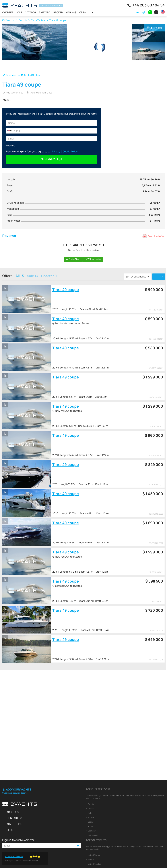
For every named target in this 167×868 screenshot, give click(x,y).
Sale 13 (32, 276)
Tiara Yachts (38, 20)
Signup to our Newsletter (18, 840)
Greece (91, 809)
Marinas (71, 12)
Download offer (156, 236)
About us (13, 812)
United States (32, 75)
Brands (23, 20)
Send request (52, 159)
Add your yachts (17, 789)
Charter (8, 12)
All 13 (20, 276)
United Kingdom (94, 864)
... (91, 12)
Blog (10, 830)
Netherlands (93, 835)
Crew (83, 12)
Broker (58, 12)
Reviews (9, 236)
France (91, 817)
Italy (90, 813)
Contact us (14, 818)
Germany (92, 831)
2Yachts (8, 20)
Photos (154, 28)
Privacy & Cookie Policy (65, 151)
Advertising (14, 824)
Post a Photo (73, 259)
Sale (19, 12)
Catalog (30, 12)
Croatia (91, 804)
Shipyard (45, 12)
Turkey (91, 826)
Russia (91, 859)
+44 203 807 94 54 (149, 5)
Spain (90, 822)
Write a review (93, 259)
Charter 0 (49, 276)
